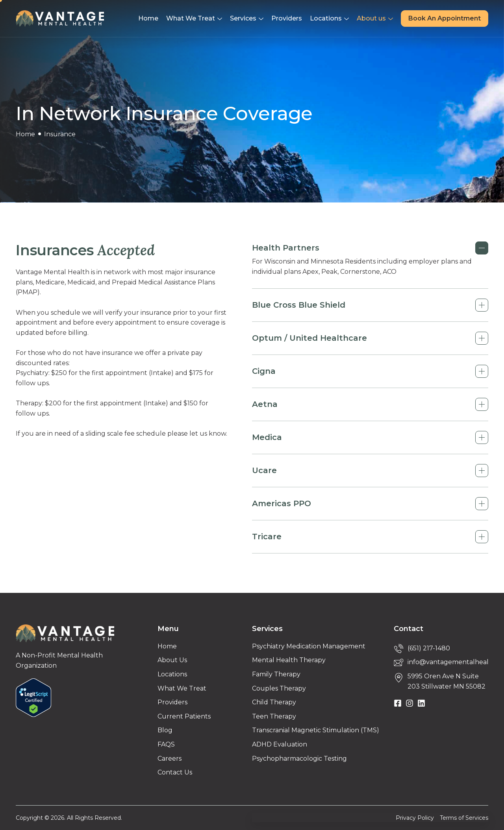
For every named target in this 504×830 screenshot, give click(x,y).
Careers (170, 759)
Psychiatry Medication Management (309, 646)
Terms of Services (464, 818)
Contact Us (175, 772)
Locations (329, 19)
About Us (172, 660)
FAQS (166, 744)
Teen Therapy (274, 716)
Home (148, 18)
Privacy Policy (415, 818)
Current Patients (184, 716)
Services (247, 19)
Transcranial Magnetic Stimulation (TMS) (316, 730)
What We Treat (194, 19)
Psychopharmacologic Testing (299, 759)
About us (375, 19)
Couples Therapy (279, 688)
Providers (287, 18)
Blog (165, 730)
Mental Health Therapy (289, 660)
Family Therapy (276, 674)
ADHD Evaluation (280, 744)
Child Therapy (274, 702)
